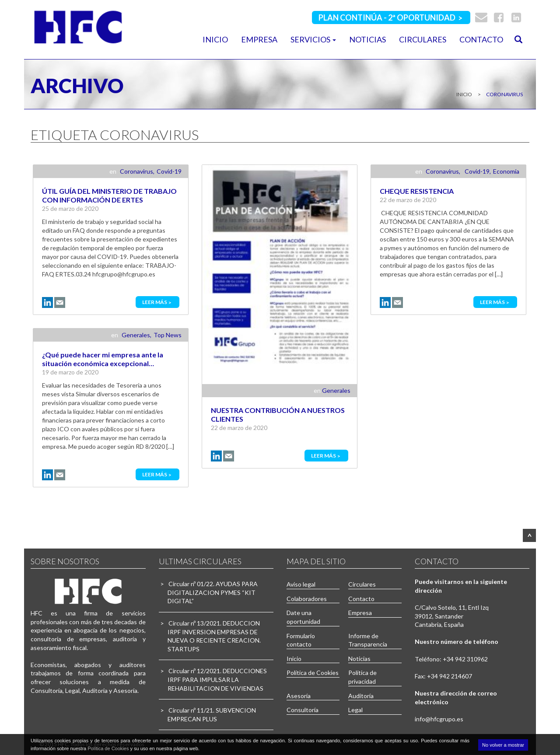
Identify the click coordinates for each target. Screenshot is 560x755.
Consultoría (303, 710)
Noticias (367, 39)
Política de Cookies (313, 673)
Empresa (259, 39)
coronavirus (504, 94)
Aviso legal (301, 584)
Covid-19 (169, 171)
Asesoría (299, 696)
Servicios (313, 39)
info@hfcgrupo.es (439, 719)
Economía (506, 171)
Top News (168, 335)
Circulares (423, 39)
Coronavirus (136, 171)
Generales (336, 390)
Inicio (215, 39)
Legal (355, 710)
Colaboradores (307, 599)
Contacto (481, 39)
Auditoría (361, 696)
